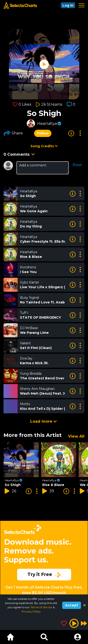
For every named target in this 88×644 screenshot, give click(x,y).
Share (13, 133)
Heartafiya (47, 124)
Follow (43, 133)
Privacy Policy (31, 611)
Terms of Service (42, 607)
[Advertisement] (44, 556)
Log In (68, 5)
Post (77, 165)
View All (76, 436)
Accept (72, 605)
